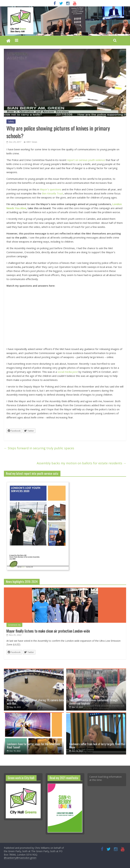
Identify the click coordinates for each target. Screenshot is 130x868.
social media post (68, 372)
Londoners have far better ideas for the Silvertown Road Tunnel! (33, 746)
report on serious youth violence (86, 160)
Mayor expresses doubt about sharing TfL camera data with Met (35, 702)
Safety (11, 122)
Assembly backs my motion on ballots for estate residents (81, 463)
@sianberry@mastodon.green (20, 858)
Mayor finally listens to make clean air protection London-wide (48, 631)
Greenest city (14, 625)
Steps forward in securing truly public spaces (39, 448)
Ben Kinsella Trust (53, 193)
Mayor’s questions (51, 189)
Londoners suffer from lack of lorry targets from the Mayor (97, 746)
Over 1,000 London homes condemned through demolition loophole (94, 702)
